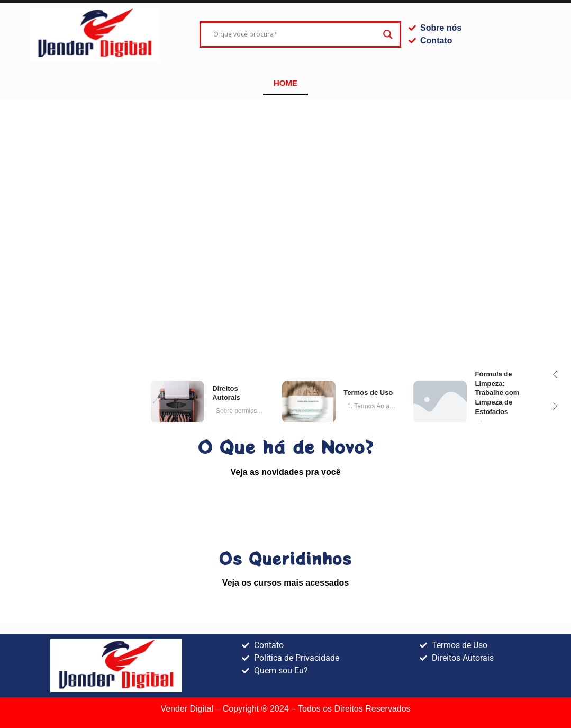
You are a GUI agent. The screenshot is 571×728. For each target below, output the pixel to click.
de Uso (368, 393)
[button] (555, 374)
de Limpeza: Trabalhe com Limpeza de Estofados (497, 393)
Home (285, 83)
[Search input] (295, 34)
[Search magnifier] (388, 34)
